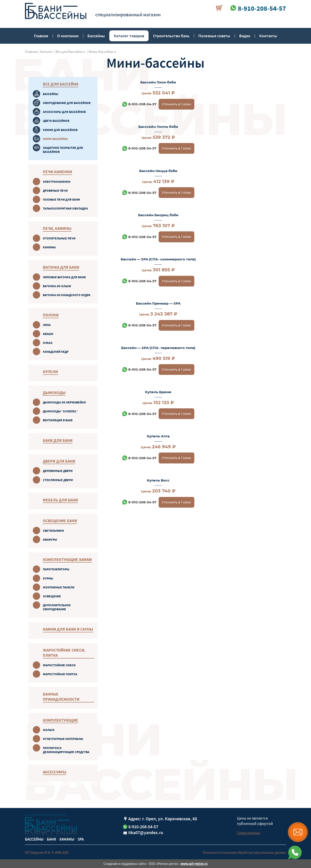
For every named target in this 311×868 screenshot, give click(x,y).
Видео (245, 36)
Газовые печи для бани (61, 199)
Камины (49, 247)
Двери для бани (59, 461)
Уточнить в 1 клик (173, 104)
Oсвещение (52, 596)
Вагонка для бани (61, 267)
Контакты (268, 36)
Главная (41, 36)
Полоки (51, 315)
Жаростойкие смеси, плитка (64, 653)
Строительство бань (171, 36)
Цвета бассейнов (56, 121)
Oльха (48, 343)
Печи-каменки (57, 172)
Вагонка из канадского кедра (67, 295)
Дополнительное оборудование (57, 607)
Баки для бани (58, 440)
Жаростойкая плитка (60, 674)
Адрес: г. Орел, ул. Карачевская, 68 (163, 819)
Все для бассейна (69, 52)
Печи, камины (57, 228)
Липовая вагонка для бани (64, 277)
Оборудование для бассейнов (67, 103)
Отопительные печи (59, 238)
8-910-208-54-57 (139, 104)
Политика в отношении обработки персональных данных (244, 852)
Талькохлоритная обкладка (65, 208)
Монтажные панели (59, 587)
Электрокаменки (57, 182)
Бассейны (96, 36)
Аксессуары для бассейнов (64, 112)
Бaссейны (51, 94)
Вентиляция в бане (58, 420)
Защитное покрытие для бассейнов (63, 150)
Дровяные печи (55, 191)
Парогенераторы (56, 569)
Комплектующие (60, 720)
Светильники (53, 531)
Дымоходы (54, 393)
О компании (68, 36)
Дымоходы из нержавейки (64, 402)
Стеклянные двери (58, 480)
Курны (48, 578)
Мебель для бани (60, 500)
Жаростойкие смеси (59, 665)
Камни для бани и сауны (68, 629)
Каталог (47, 52)
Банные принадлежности (61, 697)
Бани (51, 839)
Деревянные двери (58, 471)
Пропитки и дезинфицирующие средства (66, 750)
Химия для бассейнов (60, 130)
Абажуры (50, 540)
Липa (47, 325)
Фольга (49, 730)
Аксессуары (55, 772)
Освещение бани (60, 521)
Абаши (48, 334)
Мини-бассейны (101, 52)
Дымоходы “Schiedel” (60, 411)
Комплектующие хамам (67, 560)
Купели (50, 372)
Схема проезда (249, 833)
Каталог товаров (129, 36)
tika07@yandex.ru (146, 832)
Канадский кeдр (56, 352)
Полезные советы (214, 36)
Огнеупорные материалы (63, 739)
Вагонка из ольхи (57, 286)
